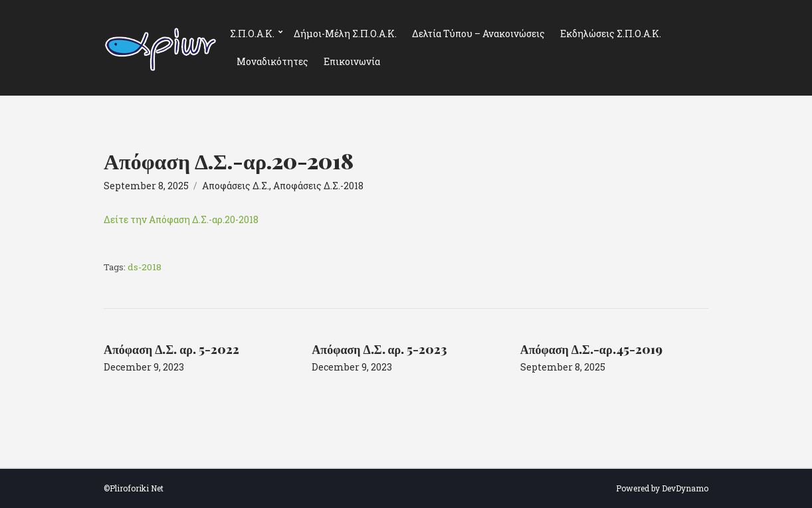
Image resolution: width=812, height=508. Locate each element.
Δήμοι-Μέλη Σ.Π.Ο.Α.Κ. (345, 34)
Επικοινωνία (352, 61)
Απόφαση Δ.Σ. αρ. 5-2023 (379, 349)
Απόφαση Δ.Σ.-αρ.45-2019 (591, 349)
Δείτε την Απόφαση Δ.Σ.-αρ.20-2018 (181, 219)
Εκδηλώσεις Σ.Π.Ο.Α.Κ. (611, 34)
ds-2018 (145, 267)
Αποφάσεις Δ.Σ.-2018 (318, 186)
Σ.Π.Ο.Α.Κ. (252, 34)
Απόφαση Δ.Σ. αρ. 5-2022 (171, 349)
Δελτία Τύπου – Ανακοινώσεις (478, 34)
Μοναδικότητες (272, 61)
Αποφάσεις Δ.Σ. (236, 186)
